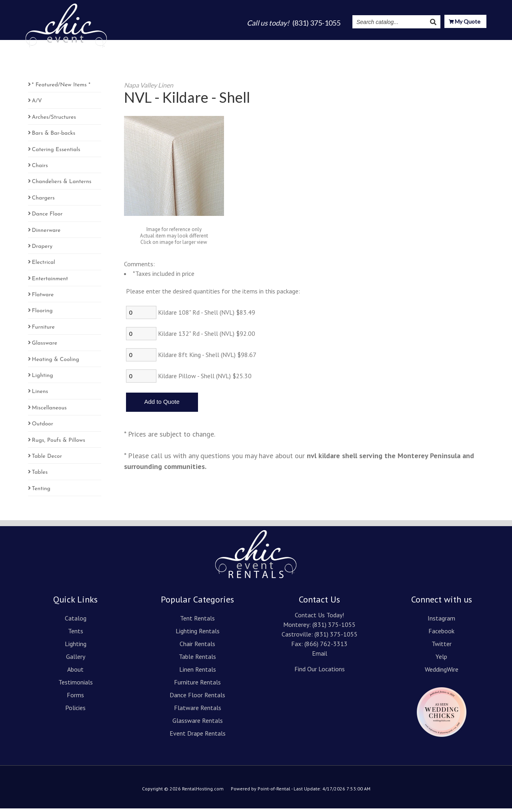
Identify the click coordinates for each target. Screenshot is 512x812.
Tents (219, 45)
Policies (75, 711)
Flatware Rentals (198, 711)
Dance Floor (47, 218)
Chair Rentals (197, 647)
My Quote (465, 22)
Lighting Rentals (198, 634)
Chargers (43, 202)
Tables (40, 476)
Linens (40, 395)
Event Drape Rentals (198, 737)
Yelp (441, 660)
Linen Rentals (198, 673)
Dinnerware (46, 234)
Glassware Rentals (198, 724)
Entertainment (50, 282)
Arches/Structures (54, 121)
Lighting (249, 45)
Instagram (391, 45)
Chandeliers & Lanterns (62, 185)
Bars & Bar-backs (54, 137)
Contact (474, 45)
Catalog (190, 45)
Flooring (42, 314)
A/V (37, 105)
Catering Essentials (56, 153)
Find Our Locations (320, 672)
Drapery (42, 250)
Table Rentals (197, 660)
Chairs (40, 169)
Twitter (442, 647)
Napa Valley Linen (149, 89)
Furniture (43, 331)
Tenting (41, 492)
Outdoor (43, 428)
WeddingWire (442, 673)
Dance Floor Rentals (197, 698)
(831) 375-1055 (334, 628)
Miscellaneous (49, 412)
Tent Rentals (197, 622)
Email (320, 657)
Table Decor (47, 460)
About (310, 45)
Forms (75, 698)
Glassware (45, 347)
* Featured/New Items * (61, 89)
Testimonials (348, 45)
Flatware (43, 298)
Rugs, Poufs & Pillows (59, 444)
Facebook (441, 634)
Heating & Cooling (56, 363)
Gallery (281, 45)
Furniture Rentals (197, 686)
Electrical (44, 266)
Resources (434, 45)
